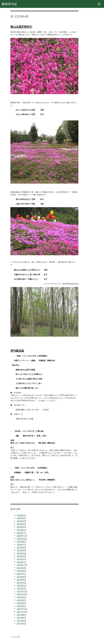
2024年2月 (21, 559)
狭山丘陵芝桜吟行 (21, 27)
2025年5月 (21, 524)
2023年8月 (21, 571)
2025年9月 (21, 518)
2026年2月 (21, 515)
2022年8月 (21, 597)
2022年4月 (21, 603)
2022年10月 (22, 594)
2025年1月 (21, 533)
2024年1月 (21, 562)
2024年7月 (21, 544)
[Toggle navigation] (99, 4)
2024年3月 (21, 556)
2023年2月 (21, 588)
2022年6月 (21, 600)
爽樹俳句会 (9, 4)
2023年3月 (21, 585)
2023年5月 (21, 579)
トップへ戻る (15, 636)
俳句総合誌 (17, 351)
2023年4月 (21, 582)
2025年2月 (21, 530)
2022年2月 (21, 606)
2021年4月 (21, 621)
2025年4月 (21, 527)
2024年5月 (21, 550)
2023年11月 (22, 565)
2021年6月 (21, 618)
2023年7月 (21, 574)
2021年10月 (22, 612)
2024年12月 (22, 536)
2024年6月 (21, 547)
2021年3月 (21, 623)
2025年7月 (21, 521)
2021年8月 (21, 615)
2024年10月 (22, 539)
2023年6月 (21, 577)
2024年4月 (21, 553)
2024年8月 (21, 541)
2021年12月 (22, 609)
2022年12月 (22, 591)
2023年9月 (21, 568)
